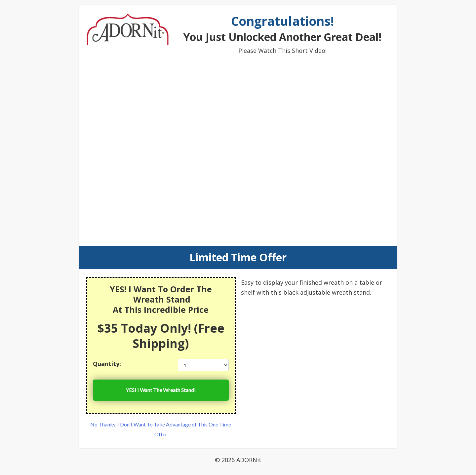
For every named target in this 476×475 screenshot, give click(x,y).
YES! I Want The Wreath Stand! (161, 390)
